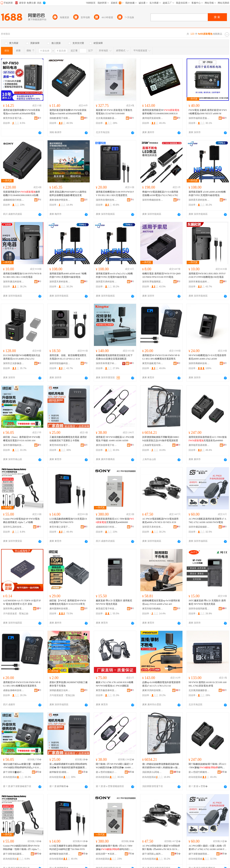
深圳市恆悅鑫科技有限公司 (60, 363)
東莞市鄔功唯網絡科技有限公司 (153, 609)
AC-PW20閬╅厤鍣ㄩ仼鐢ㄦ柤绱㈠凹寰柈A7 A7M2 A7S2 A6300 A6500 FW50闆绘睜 (207, 848)
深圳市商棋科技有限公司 (199, 363)
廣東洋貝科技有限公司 (153, 690)
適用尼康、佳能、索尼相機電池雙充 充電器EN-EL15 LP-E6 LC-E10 (68, 357)
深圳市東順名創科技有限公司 (199, 282)
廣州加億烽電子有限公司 (106, 445)
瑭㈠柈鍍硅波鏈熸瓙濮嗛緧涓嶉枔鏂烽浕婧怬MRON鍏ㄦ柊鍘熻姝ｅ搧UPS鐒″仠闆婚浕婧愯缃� (161, 766)
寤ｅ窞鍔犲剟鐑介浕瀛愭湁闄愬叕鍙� (106, 772)
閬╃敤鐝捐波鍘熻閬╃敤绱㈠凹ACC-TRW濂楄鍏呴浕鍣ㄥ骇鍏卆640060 (207, 766)
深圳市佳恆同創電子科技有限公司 (199, 609)
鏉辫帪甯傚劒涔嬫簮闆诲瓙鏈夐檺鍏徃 (60, 854)
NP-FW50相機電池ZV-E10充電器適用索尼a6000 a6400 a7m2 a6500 (207, 357)
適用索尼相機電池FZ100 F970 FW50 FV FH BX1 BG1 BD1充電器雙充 (115, 194)
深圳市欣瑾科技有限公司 (106, 200)
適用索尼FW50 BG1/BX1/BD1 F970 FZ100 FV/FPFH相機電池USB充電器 (207, 275)
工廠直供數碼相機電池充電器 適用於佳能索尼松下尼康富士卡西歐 (68, 439)
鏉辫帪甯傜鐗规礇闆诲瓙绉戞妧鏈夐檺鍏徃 (60, 772)
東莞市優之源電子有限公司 (60, 527)
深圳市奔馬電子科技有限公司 (106, 363)
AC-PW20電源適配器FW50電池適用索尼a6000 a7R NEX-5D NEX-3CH (160, 521)
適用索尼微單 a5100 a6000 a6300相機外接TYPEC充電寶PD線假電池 (207, 194)
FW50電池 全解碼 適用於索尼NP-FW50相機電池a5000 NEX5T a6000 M (208, 112)
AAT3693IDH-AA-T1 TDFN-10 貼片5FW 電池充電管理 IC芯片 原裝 (22, 602)
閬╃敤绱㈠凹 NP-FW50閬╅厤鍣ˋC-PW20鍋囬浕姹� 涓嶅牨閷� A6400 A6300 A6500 (115, 766)
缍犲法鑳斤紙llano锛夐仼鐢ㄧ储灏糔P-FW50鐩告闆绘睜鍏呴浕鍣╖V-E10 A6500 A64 (22, 766)
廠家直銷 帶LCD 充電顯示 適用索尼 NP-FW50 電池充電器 (114, 602)
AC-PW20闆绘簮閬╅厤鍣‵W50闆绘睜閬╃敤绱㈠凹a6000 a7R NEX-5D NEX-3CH (161, 848)
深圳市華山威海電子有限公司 (14, 609)
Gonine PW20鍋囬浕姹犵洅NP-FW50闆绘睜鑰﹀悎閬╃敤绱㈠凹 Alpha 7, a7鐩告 (22, 848)
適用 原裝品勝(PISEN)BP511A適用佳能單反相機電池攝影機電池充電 (68, 194)
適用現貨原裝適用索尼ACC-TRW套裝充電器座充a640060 (208, 439)
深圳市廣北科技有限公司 (14, 282)
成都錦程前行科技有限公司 (14, 200)
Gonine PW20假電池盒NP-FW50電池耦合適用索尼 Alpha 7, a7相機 (21, 521)
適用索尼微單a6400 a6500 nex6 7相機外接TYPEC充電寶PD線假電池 (68, 275)
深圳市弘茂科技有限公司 (14, 527)
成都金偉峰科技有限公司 (14, 690)
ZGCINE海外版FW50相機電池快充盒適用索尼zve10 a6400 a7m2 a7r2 (22, 357)
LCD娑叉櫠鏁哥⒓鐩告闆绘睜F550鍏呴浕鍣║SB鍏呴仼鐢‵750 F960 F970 (68, 848)
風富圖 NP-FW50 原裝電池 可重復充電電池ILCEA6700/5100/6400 (114, 112)
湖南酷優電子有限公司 (60, 118)
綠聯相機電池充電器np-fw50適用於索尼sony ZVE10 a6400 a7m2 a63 (161, 602)
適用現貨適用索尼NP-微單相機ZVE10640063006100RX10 (161, 112)
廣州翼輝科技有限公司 (60, 609)
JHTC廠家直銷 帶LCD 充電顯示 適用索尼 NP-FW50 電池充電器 (207, 602)
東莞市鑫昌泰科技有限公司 (106, 690)
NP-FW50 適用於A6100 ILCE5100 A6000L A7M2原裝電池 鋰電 (208, 684)
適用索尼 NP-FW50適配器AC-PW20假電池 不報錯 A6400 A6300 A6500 (115, 439)
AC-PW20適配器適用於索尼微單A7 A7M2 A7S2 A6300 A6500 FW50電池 (207, 521)
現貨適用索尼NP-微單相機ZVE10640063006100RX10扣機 (22, 194)
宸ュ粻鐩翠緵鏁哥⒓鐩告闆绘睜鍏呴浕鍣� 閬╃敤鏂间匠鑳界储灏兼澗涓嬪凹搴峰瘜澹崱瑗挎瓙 (68, 766)
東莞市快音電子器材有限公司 (14, 118)
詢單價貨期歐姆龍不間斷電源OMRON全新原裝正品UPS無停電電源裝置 (161, 439)
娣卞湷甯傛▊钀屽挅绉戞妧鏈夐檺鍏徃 (14, 772)
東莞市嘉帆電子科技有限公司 (153, 363)
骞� (38, 772)
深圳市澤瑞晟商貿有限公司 (153, 282)
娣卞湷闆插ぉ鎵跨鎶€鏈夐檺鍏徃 (153, 854)
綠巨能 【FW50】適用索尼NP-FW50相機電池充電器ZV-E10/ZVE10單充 (68, 602)
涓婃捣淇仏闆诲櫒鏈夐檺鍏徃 (153, 772)
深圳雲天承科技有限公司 (199, 200)
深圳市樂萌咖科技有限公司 (14, 445)
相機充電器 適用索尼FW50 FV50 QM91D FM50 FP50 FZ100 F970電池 (161, 275)
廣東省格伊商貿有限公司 (60, 200)
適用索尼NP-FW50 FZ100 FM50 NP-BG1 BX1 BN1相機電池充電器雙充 (161, 357)
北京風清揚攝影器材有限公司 (106, 118)
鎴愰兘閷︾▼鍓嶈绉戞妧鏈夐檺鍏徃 (106, 854)
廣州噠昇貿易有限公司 (153, 118)
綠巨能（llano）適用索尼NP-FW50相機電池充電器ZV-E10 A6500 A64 (22, 439)
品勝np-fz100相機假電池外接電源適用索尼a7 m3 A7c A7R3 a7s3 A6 (161, 684)
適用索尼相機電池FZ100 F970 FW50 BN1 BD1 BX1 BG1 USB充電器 (22, 275)
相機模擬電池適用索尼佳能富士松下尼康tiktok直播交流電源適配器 (114, 357)
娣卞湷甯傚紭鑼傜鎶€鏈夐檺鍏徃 (14, 854)
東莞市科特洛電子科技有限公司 (60, 445)
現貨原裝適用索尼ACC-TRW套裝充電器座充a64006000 (115, 521)
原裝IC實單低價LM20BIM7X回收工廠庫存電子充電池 (69, 684)
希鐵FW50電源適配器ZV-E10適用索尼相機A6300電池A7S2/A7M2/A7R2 (160, 194)
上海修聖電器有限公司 (153, 445)
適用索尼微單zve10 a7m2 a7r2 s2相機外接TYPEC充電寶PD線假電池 (114, 275)
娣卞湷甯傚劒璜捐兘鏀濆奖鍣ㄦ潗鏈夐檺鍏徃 (199, 854)
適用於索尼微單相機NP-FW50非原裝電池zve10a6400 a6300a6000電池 (22, 112)
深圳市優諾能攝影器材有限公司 (199, 527)
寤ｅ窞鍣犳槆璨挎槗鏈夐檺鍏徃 (199, 772)
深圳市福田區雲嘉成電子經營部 (199, 118)
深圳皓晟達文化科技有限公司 (60, 690)
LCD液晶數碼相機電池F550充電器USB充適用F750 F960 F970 (68, 521)
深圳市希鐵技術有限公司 (153, 200)
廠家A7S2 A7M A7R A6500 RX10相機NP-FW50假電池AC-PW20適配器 (115, 684)
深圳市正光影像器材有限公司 (14, 363)
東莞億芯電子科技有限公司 (106, 609)
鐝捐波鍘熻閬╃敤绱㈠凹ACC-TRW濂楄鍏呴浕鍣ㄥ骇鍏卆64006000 (115, 848)
